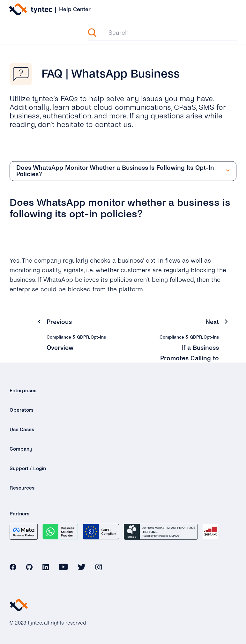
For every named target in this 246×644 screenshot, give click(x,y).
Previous (59, 322)
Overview (60, 348)
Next (212, 322)
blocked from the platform (105, 289)
